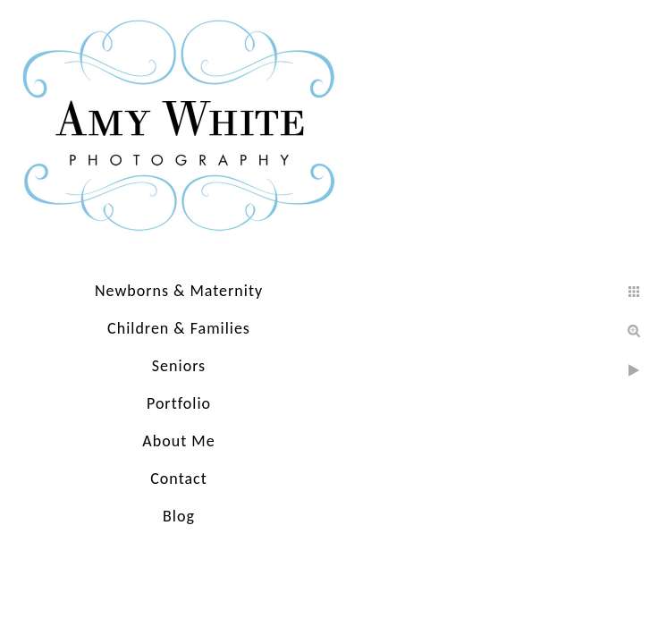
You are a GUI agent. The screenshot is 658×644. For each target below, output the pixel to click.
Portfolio (179, 403)
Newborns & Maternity (179, 291)
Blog (179, 516)
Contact (178, 479)
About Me (178, 441)
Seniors (179, 366)
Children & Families (179, 328)
